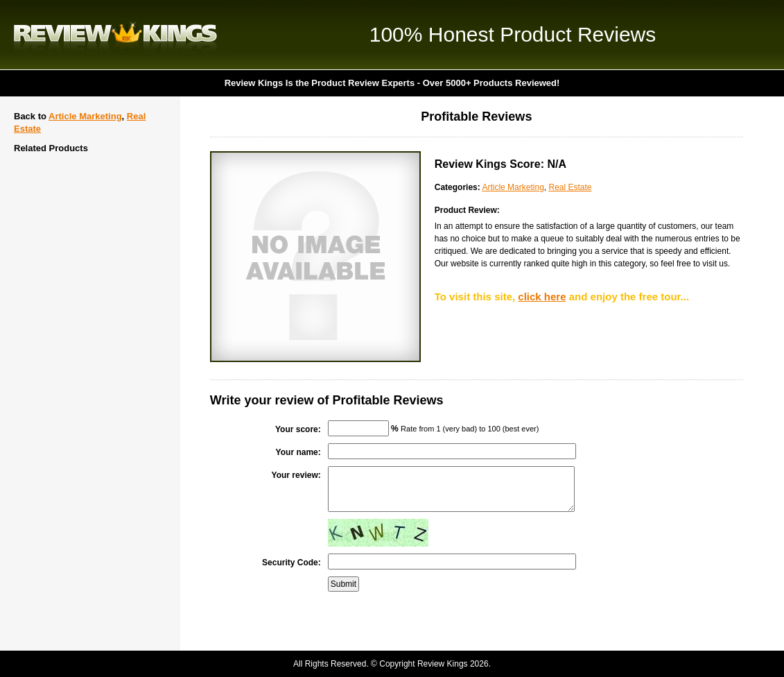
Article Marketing (85, 116)
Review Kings (115, 35)
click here (542, 297)
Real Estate (570, 187)
